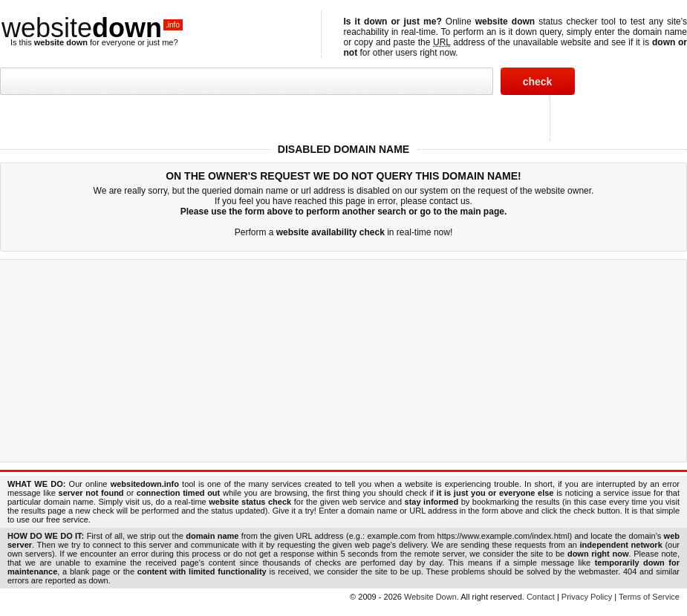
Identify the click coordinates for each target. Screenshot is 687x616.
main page (482, 212)
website (92, 28)
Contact (541, 597)
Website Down (430, 597)
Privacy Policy (587, 597)
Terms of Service (649, 597)
